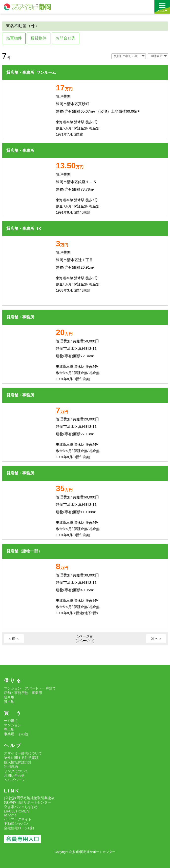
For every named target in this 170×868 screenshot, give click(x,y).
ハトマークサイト (18, 819)
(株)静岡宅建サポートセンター (28, 802)
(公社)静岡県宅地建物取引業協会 (29, 798)
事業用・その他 (16, 734)
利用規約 (11, 767)
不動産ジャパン (16, 824)
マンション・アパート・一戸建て (30, 688)
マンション (13, 725)
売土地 (9, 730)
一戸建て (11, 721)
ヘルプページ (14, 780)
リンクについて (16, 771)
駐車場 (9, 697)
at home (10, 815)
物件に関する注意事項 (21, 758)
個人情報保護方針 (18, 762)
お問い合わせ (14, 775)
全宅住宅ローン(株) (19, 828)
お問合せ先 (65, 38)
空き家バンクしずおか (21, 807)
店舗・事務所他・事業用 (23, 693)
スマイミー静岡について (23, 753)
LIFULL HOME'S (17, 811)
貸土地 (9, 702)
